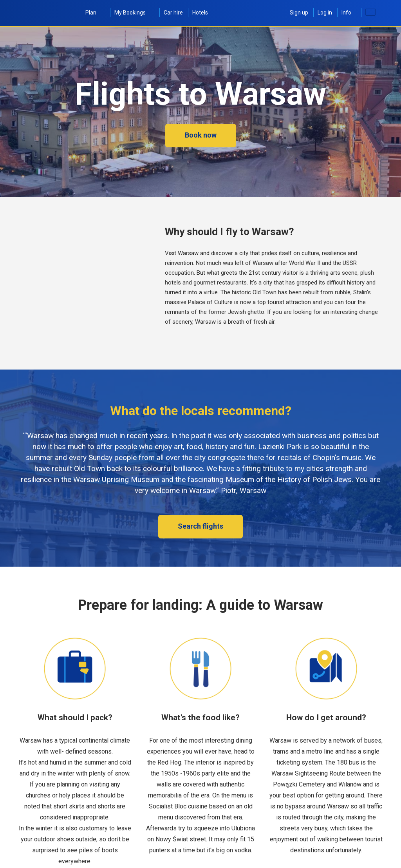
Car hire (173, 13)
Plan (95, 13)
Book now (201, 135)
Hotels (200, 13)
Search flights (200, 526)
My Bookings (134, 13)
